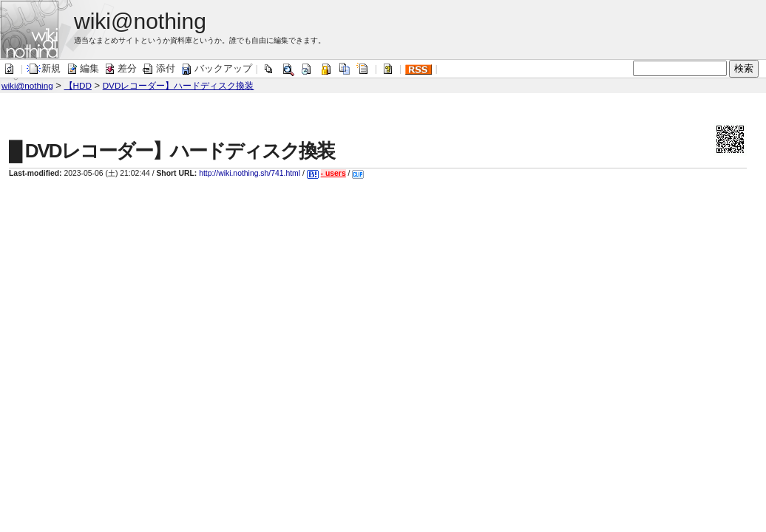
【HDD (78, 85)
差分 (120, 68)
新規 (44, 68)
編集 (82, 68)
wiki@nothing (27, 85)
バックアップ (216, 68)
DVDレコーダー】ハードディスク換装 (179, 85)
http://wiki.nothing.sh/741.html (250, 173)
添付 (158, 68)
